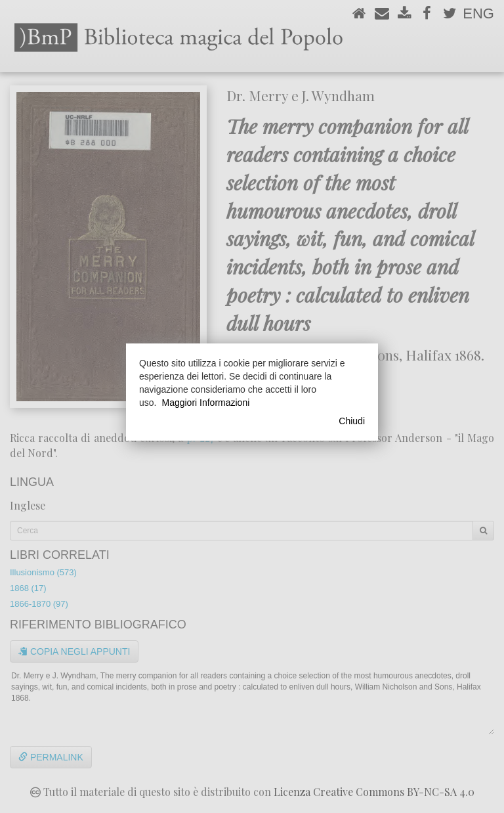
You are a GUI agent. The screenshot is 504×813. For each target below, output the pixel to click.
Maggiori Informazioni (205, 403)
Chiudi (352, 421)
